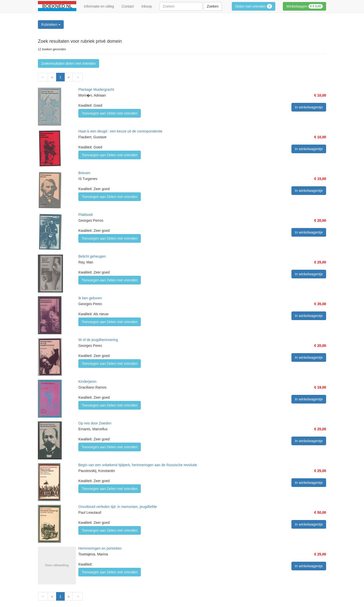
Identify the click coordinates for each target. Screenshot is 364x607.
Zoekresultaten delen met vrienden (69, 63)
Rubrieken (51, 25)
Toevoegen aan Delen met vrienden (110, 113)
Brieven (84, 173)
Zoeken (213, 6)
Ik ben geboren (90, 298)
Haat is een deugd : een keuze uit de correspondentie (120, 131)
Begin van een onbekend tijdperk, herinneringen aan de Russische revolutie (138, 465)
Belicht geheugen (92, 256)
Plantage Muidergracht (96, 89)
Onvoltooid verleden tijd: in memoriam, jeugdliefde (118, 507)
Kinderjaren (87, 381)
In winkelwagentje (309, 107)
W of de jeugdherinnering (98, 340)
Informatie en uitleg (99, 6)
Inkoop (147, 6)
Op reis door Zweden (95, 423)
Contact (128, 6)
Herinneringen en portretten (100, 548)
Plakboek (86, 215)
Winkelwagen (304, 6)
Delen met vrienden (254, 6)
